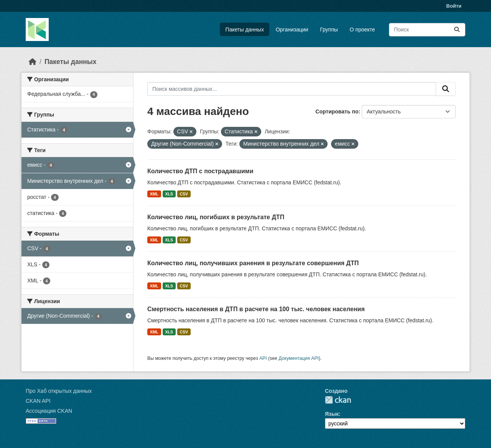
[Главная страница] (33, 62)
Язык (332, 414)
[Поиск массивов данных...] (427, 30)
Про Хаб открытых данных (59, 391)
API (263, 358)
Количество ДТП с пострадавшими (200, 171)
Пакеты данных (245, 30)
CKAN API (38, 401)
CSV (184, 194)
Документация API (299, 358)
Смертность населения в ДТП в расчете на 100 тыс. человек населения (256, 309)
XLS (169, 194)
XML (154, 194)
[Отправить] (457, 30)
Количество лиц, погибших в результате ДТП (216, 217)
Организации (292, 30)
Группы (329, 30)
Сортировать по (337, 112)
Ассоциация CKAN (49, 411)
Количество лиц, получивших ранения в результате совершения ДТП (253, 263)
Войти (454, 6)
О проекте (362, 30)
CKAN (338, 400)
